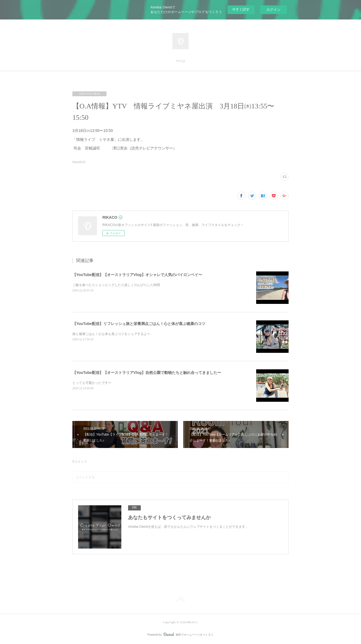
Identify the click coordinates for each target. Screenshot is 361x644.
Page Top (180, 600)
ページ (180, 61)
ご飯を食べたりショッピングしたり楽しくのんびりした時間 (116, 285)
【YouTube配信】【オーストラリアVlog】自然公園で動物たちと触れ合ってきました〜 (147, 373)
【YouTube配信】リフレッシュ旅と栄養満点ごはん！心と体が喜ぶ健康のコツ (139, 324)
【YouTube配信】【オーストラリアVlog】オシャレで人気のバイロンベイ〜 (137, 275)
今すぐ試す (241, 9)
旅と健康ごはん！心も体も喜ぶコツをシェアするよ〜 (111, 334)
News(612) (79, 162)
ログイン (273, 10)
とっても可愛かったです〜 (92, 383)
